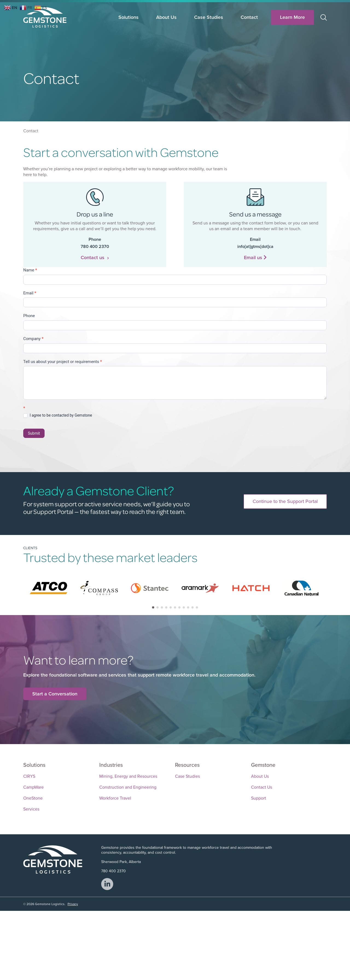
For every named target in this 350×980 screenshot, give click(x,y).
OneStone (33, 798)
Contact (249, 17)
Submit (34, 433)
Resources (187, 764)
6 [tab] (175, 607)
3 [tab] (162, 607)
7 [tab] (179, 607)
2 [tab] (157, 607)
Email (30, 293)
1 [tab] (153, 607)
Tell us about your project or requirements (63, 362)
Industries (111, 764)
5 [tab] (171, 607)
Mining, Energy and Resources (128, 776)
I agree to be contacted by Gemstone (58, 415)
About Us (166, 17)
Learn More (292, 17)
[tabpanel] (49, 588)
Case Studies (209, 17)
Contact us (95, 258)
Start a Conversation (55, 694)
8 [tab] (184, 607)
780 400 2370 (113, 871)
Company (33, 339)
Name (30, 270)
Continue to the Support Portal (285, 501)
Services (31, 808)
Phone (29, 316)
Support (259, 798)
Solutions (129, 17)
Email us (255, 258)
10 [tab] (192, 607)
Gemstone (263, 764)
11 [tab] (197, 607)
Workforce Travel (115, 798)
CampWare (33, 787)
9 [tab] (188, 607)
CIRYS (29, 776)
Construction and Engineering (128, 787)
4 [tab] (166, 607)
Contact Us (262, 787)
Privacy (73, 903)
